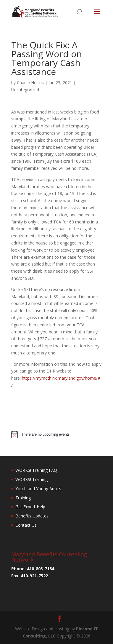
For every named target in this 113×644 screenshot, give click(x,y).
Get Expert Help (30, 507)
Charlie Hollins (30, 83)
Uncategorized (25, 90)
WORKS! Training (32, 479)
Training (23, 498)
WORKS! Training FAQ (36, 470)
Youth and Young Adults (38, 489)
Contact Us (26, 525)
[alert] (56, 434)
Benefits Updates (32, 516)
